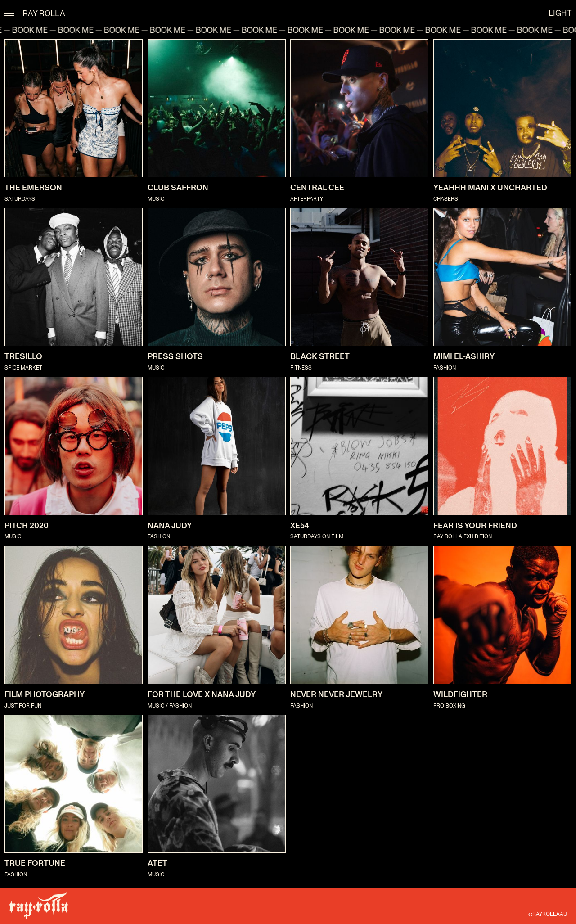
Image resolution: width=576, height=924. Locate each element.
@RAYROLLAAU (548, 914)
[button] (10, 14)
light (560, 14)
